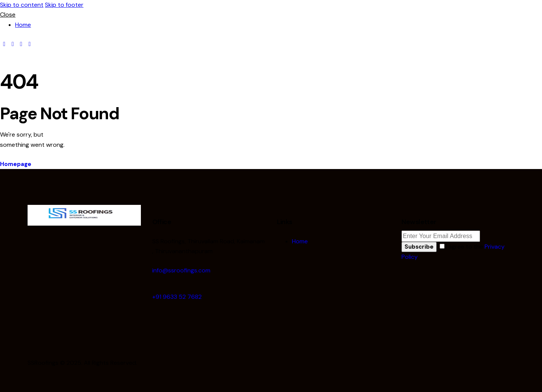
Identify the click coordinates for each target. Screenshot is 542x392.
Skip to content (22, 5)
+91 (177, 297)
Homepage (16, 164)
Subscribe (419, 247)
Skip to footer (64, 5)
